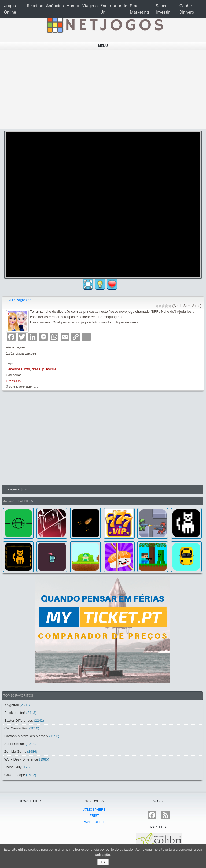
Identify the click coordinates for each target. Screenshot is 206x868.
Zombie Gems (15, 752)
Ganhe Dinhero (187, 9)
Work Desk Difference (21, 759)
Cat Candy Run (16, 728)
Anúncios (55, 6)
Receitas (35, 6)
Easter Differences (19, 720)
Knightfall (11, 705)
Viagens (90, 6)
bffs (27, 369)
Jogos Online (10, 9)
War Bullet (94, 822)
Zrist (95, 816)
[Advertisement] (103, 90)
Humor (73, 6)
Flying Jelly (13, 767)
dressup (38, 369)
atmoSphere (94, 810)
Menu (103, 46)
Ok (103, 862)
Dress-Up (13, 381)
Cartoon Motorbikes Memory (26, 736)
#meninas (15, 369)
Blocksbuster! (15, 713)
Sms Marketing (139, 9)
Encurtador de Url (114, 9)
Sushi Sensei (14, 744)
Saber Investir (163, 9)
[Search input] (99, 489)
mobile (51, 369)
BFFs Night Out (19, 300)
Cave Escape (15, 775)
